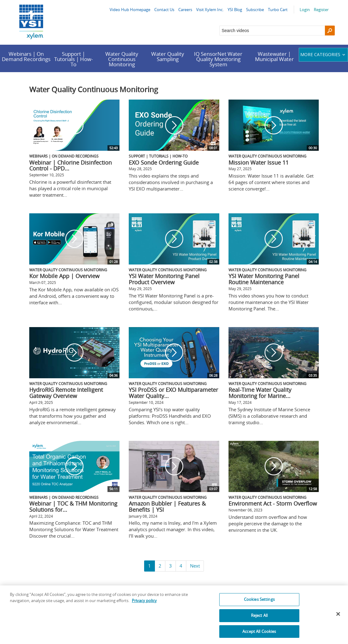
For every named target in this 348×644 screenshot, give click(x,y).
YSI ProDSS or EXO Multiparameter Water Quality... (173, 393)
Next (195, 566)
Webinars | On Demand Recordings (26, 56)
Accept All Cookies (259, 636)
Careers (185, 10)
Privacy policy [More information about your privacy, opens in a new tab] (144, 605)
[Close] (338, 618)
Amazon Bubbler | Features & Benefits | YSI (167, 507)
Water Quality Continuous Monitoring (122, 59)
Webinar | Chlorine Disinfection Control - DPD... (71, 166)
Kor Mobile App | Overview (64, 276)
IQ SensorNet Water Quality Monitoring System (218, 59)
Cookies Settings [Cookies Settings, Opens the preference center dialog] (259, 604)
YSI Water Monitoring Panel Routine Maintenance (264, 279)
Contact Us (164, 10)
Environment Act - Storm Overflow (273, 503)
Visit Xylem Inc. (210, 10)
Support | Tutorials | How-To (73, 59)
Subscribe (255, 10)
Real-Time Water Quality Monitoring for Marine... (260, 393)
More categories (324, 54)
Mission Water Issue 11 (259, 162)
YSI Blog (235, 10)
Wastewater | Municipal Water (274, 56)
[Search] (330, 31)
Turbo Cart (278, 10)
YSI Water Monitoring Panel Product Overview (164, 279)
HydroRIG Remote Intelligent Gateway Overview (66, 393)
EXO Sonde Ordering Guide (164, 162)
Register (321, 10)
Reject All (259, 620)
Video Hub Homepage (130, 10)
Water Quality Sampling (168, 56)
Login (305, 10)
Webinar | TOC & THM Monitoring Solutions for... (73, 507)
